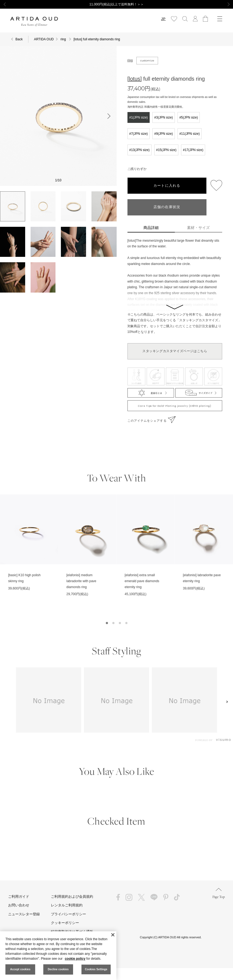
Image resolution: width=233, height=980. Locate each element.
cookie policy (75, 959)
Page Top (219, 894)
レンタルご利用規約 (67, 905)
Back (19, 39)
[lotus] (135, 79)
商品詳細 (151, 228)
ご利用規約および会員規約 (72, 897)
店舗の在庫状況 (167, 207)
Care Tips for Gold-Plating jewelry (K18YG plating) (175, 406)
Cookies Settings (96, 969)
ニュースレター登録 (24, 914)
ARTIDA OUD (44, 39)
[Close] (113, 935)
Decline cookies (58, 969)
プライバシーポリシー (68, 914)
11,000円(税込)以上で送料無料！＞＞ (116, 4)
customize (147, 60)
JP (163, 19)
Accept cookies (20, 969)
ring (130, 60)
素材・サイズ (198, 228)
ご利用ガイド (19, 897)
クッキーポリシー (65, 923)
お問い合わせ (19, 905)
